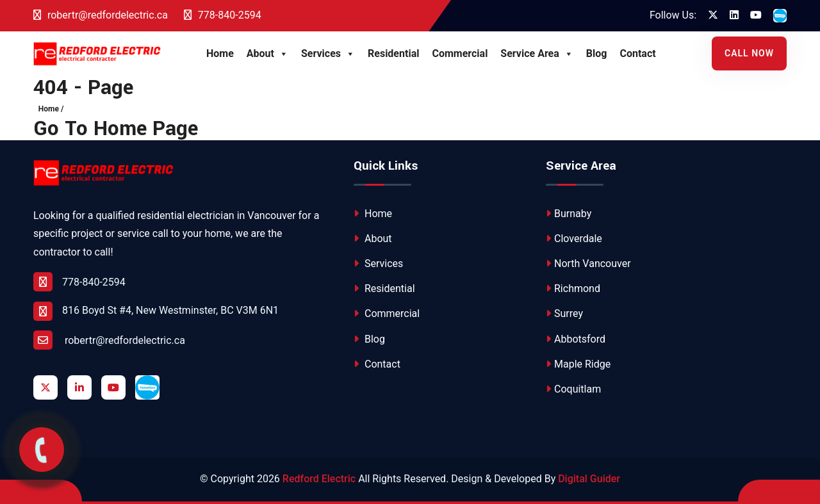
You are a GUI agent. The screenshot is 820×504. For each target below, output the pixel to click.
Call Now (749, 53)
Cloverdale (574, 239)
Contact (637, 53)
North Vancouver (588, 264)
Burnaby (569, 214)
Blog (597, 53)
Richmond (573, 289)
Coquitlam (573, 389)
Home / (51, 109)
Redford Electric (319, 479)
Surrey (564, 313)
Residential (393, 53)
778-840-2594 (223, 15)
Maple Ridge (578, 364)
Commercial (460, 53)
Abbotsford (576, 339)
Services (328, 54)
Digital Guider (589, 479)
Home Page (146, 129)
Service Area (537, 54)
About (267, 54)
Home (220, 53)
